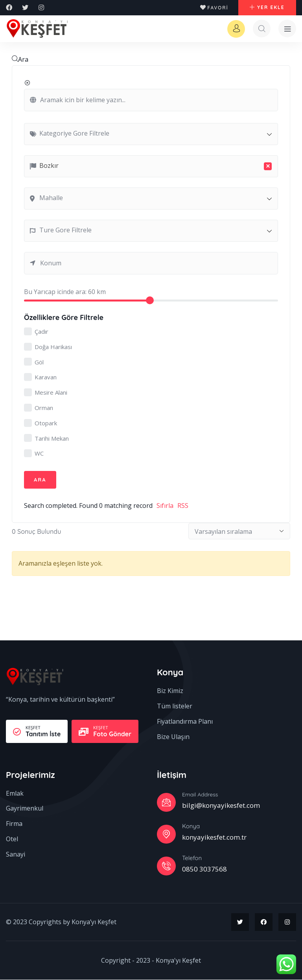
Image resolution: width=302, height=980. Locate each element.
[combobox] (151, 134)
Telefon (192, 858)
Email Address (200, 795)
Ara (20, 60)
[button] (267, 8)
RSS (183, 506)
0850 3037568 (204, 869)
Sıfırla (165, 506)
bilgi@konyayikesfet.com (221, 806)
